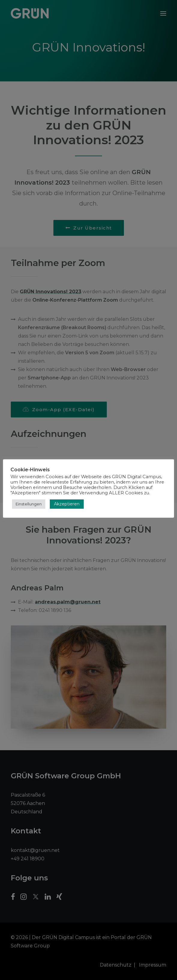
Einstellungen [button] (29, 504)
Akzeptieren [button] (67, 504)
